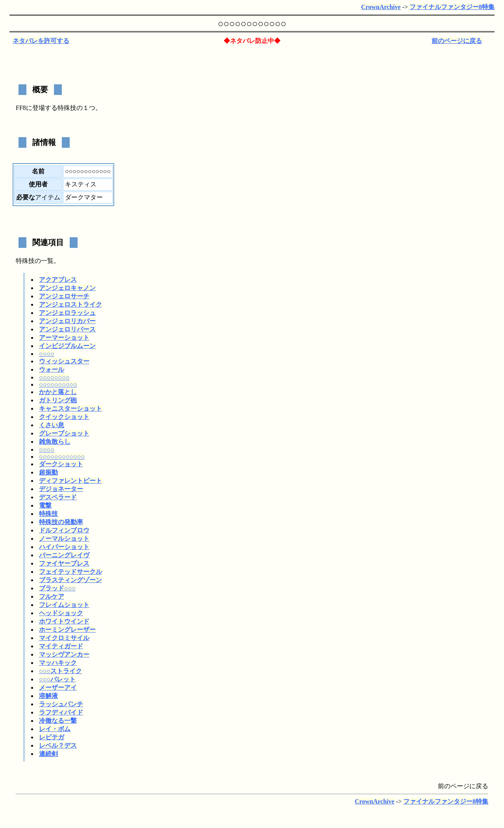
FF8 (21, 108)
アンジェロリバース (67, 329)
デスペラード (58, 497)
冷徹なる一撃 (58, 721)
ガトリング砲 (58, 400)
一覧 (47, 261)
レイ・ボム (55, 729)
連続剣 (48, 754)
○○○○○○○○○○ (58, 384)
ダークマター (84, 197)
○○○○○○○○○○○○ (62, 457)
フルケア (52, 596)
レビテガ (52, 737)
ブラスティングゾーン (70, 580)
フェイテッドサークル (70, 572)
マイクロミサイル (64, 638)
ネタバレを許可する (41, 41)
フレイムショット (64, 605)
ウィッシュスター (64, 361)
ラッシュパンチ (61, 704)
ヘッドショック (61, 613)
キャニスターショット (70, 408)
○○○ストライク (60, 671)
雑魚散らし (55, 442)
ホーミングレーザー (67, 630)
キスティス (81, 184)
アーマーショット (64, 338)
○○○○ (47, 354)
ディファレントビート (70, 481)
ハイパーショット (64, 547)
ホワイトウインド (64, 621)
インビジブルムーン (67, 346)
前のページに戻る (457, 41)
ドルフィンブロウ (64, 530)
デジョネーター (61, 489)
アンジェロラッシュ (67, 313)
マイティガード (61, 646)
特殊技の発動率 (61, 522)
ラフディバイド (61, 712)
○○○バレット (57, 679)
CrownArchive (381, 7)
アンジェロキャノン (67, 288)
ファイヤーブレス (64, 563)
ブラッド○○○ (57, 588)
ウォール (52, 369)
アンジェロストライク (70, 304)
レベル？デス (58, 745)
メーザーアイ (58, 688)
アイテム (48, 197)
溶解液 (48, 696)
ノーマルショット (64, 539)
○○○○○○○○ (54, 377)
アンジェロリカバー (67, 321)
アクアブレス (58, 280)
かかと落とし (58, 392)
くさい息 (52, 425)
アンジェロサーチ (64, 296)
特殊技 (67, 108)
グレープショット (64, 433)
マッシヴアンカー (64, 654)
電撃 (45, 505)
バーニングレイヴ (64, 555)
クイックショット (64, 417)
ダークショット (61, 464)
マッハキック (58, 663)
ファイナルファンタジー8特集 (452, 7)
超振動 (48, 472)
